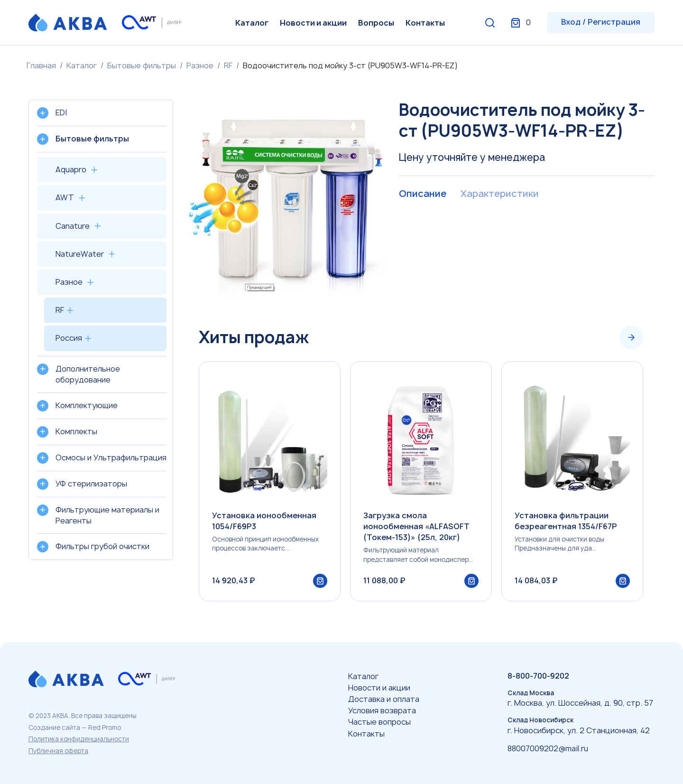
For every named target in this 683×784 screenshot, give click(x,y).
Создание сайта (54, 728)
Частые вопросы (379, 722)
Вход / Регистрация (601, 22)
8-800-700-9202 (538, 676)
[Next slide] (631, 337)
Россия (69, 338)
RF (228, 65)
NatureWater (80, 254)
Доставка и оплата (384, 699)
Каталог (252, 23)
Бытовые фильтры (142, 65)
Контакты (425, 23)
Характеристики (499, 194)
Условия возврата (382, 710)
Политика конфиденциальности (79, 739)
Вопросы (376, 23)
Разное (200, 65)
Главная (41, 65)
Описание (422, 194)
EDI (61, 112)
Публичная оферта (58, 751)
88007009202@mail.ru (548, 748)
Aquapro (71, 169)
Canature (73, 226)
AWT (65, 197)
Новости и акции (313, 23)
